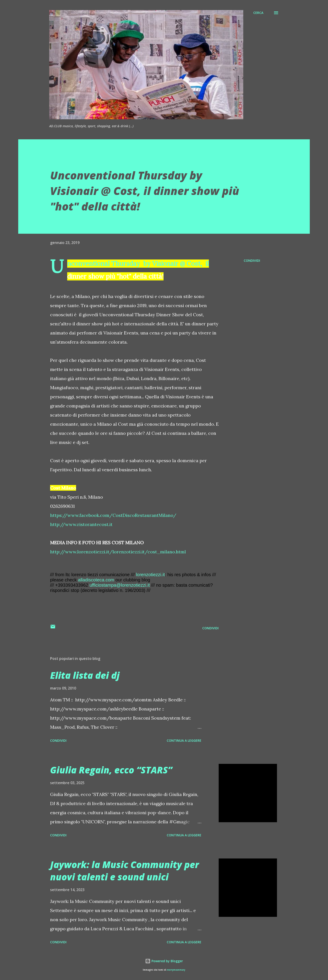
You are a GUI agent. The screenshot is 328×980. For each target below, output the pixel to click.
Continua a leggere (184, 740)
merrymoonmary (176, 970)
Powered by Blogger (164, 961)
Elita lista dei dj (85, 675)
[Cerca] (258, 13)
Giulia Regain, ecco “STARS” (111, 770)
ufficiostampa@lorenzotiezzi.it (120, 585)
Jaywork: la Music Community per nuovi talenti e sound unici (124, 871)
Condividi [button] (252, 261)
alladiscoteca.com (96, 580)
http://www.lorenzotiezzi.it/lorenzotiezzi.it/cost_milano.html (118, 552)
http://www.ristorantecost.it (81, 524)
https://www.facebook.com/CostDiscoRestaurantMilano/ (113, 515)
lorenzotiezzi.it (150, 575)
